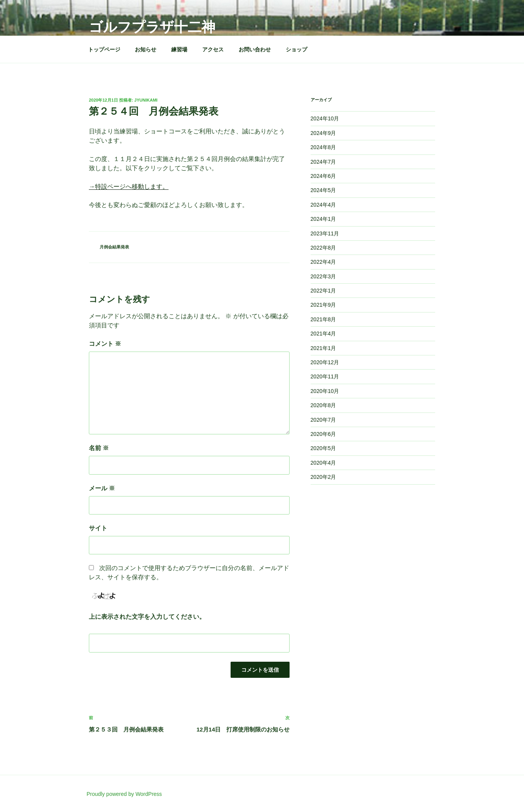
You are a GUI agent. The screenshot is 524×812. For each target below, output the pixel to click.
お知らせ (146, 49)
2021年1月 (323, 348)
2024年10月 (325, 118)
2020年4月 (323, 463)
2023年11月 (325, 233)
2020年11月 (325, 376)
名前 (99, 448)
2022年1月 (323, 291)
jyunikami (146, 100)
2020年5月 (323, 448)
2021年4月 (323, 334)
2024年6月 (323, 176)
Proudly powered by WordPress (124, 794)
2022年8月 (323, 248)
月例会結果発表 (114, 247)
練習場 (179, 49)
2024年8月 (323, 147)
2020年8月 (323, 405)
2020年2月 (323, 477)
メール (102, 488)
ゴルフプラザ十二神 (152, 27)
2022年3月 (323, 276)
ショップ (296, 49)
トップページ (104, 49)
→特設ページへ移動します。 (129, 187)
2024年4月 (323, 205)
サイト (98, 528)
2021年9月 (323, 305)
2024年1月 (323, 219)
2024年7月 (323, 162)
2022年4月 (323, 262)
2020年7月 (323, 420)
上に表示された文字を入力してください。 (147, 617)
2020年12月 (325, 362)
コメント (105, 344)
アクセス (213, 49)
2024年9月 (323, 133)
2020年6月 (323, 434)
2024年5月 (323, 190)
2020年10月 (325, 391)
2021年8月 (323, 319)
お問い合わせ (255, 49)
